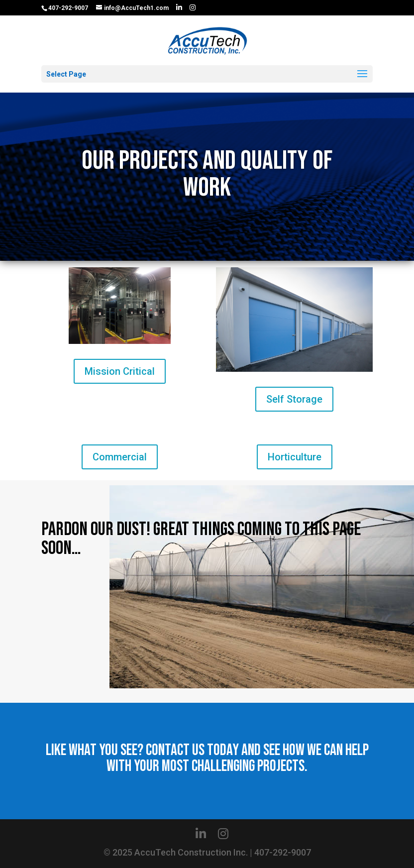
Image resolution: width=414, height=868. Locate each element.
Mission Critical (120, 371)
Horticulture (295, 457)
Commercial (120, 457)
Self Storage (294, 399)
